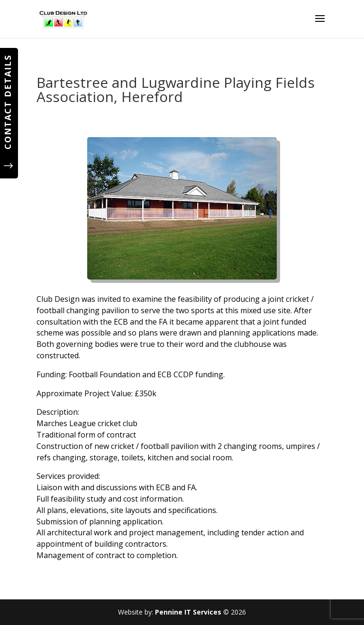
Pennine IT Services (188, 612)
